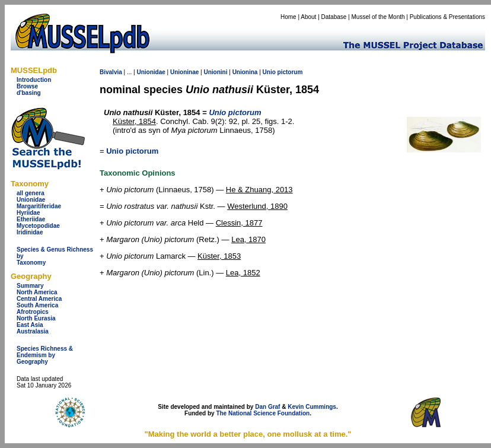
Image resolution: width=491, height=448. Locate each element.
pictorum (290, 72)
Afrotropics (33, 312)
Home (288, 17)
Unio (269, 72)
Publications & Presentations (447, 17)
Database (334, 17)
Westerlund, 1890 (257, 206)
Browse (27, 86)
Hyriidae (28, 213)
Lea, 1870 (248, 239)
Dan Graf (267, 407)
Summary (30, 286)
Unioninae (184, 72)
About (308, 17)
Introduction (34, 80)
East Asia (30, 325)
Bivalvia (111, 72)
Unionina (245, 72)
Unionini (215, 72)
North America (37, 292)
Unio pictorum (132, 151)
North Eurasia (36, 318)
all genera (31, 193)
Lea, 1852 (243, 273)
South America (37, 305)
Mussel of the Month (378, 17)
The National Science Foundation (263, 413)
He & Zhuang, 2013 (259, 190)
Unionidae (31, 200)
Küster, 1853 (219, 256)
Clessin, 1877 (239, 223)
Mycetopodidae (38, 226)
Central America (39, 299)
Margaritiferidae (39, 206)
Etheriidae (31, 219)
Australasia (33, 331)
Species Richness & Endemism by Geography (45, 355)
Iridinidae (30, 232)
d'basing (29, 93)
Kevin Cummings (312, 407)
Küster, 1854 (134, 121)
